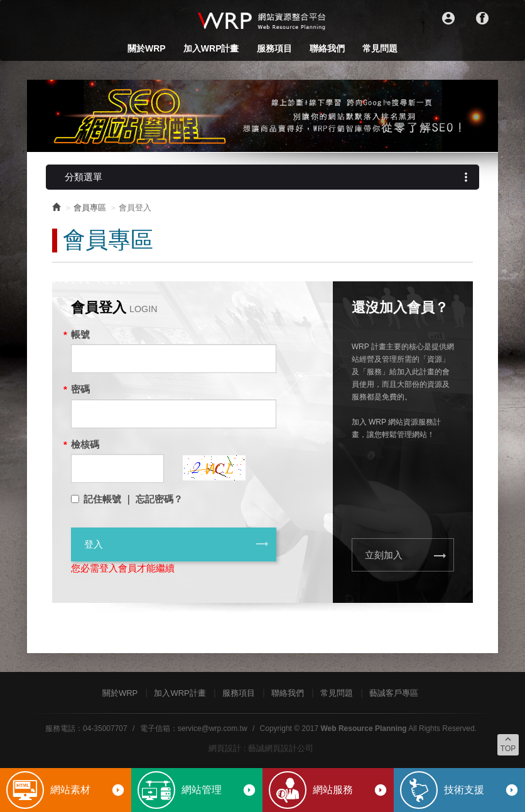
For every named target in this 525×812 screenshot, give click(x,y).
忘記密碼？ (159, 499)
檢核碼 (85, 444)
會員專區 (90, 208)
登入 (177, 544)
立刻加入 (406, 556)
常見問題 (380, 48)
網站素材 (88, 790)
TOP (508, 744)
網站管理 (219, 790)
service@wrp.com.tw (213, 728)
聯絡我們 (327, 48)
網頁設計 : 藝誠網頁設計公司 (261, 748)
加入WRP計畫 (211, 48)
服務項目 (274, 48)
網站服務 (350, 790)
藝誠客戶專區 (394, 693)
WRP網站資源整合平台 (262, 20)
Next (482, 116)
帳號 (80, 334)
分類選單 (269, 177)
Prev (43, 116)
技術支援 (481, 790)
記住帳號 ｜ (108, 499)
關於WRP (147, 48)
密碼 (80, 389)
